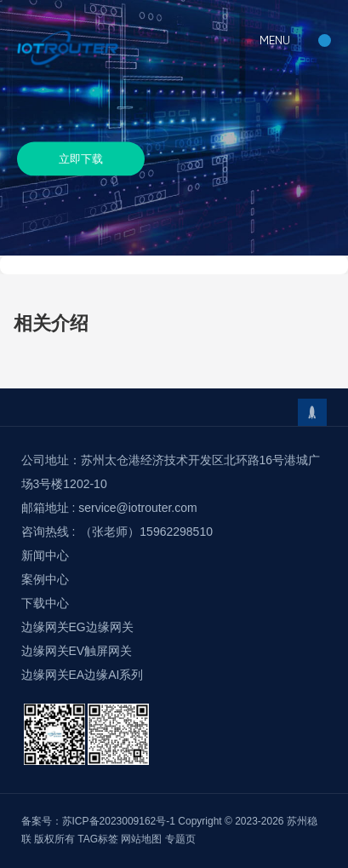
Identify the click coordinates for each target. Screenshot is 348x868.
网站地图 (141, 839)
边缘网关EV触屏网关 (77, 651)
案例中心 (45, 579)
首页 (10, 264)
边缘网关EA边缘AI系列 (83, 675)
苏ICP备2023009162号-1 (119, 821)
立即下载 (81, 158)
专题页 (180, 839)
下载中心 (53, 264)
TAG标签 (98, 839)
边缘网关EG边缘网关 (77, 627)
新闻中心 (45, 555)
